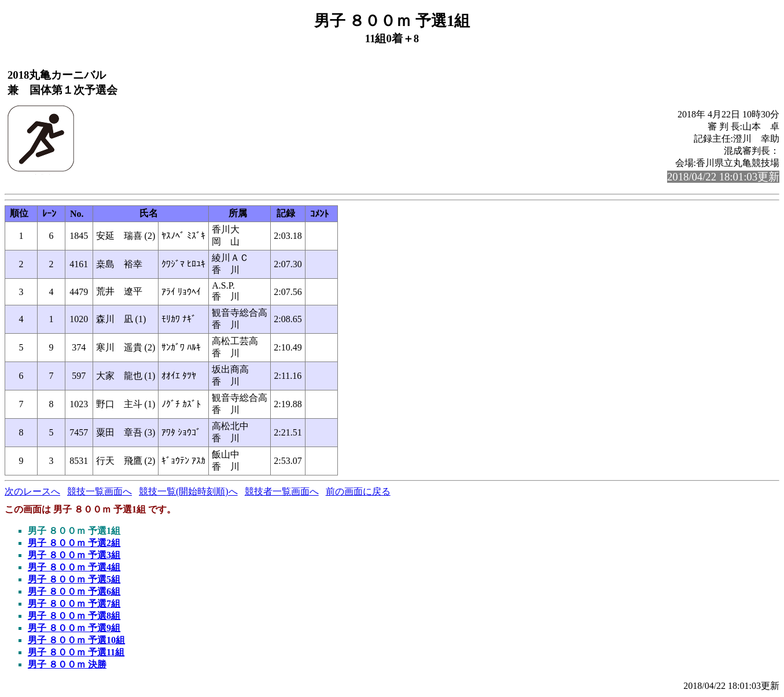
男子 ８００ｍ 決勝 (67, 664)
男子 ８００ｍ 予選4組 (74, 567)
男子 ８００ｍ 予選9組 (74, 628)
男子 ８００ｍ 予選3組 (74, 555)
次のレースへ (32, 491)
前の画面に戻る (358, 491)
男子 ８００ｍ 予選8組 (74, 616)
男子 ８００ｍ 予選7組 (74, 604)
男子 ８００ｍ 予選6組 (74, 591)
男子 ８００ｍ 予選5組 (74, 579)
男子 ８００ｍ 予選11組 (76, 652)
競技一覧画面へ (100, 491)
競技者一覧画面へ (282, 491)
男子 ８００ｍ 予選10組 (76, 640)
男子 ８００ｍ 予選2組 (74, 543)
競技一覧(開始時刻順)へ (188, 491)
